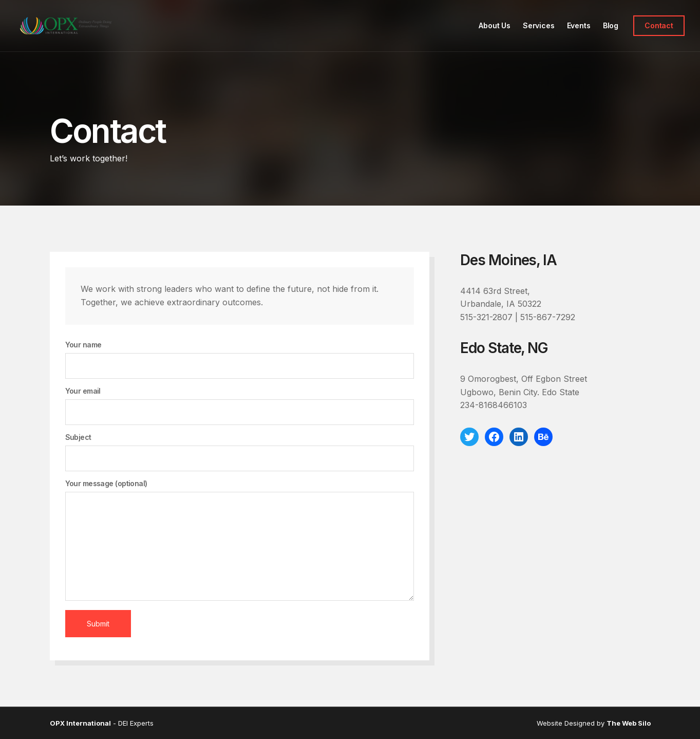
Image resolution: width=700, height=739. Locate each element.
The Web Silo (629, 723)
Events (579, 25)
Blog (611, 25)
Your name (240, 359)
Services (539, 25)
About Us (495, 25)
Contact (659, 25)
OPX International (80, 723)
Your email (240, 406)
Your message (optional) (240, 541)
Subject (240, 452)
